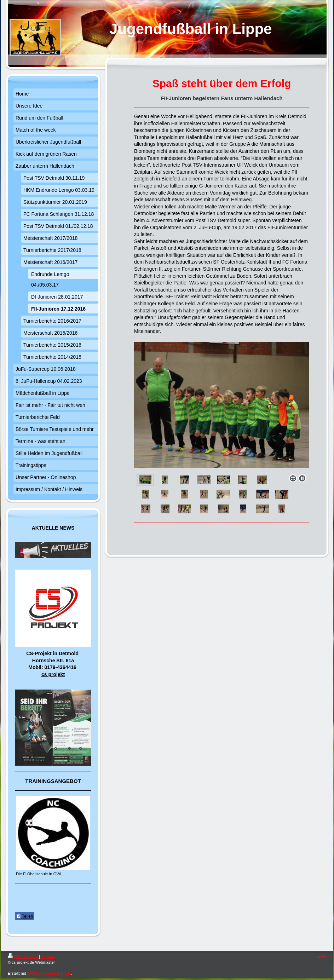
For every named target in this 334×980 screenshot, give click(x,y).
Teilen (25, 916)
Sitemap (48, 957)
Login (321, 956)
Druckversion (23, 957)
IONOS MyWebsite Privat (49, 973)
